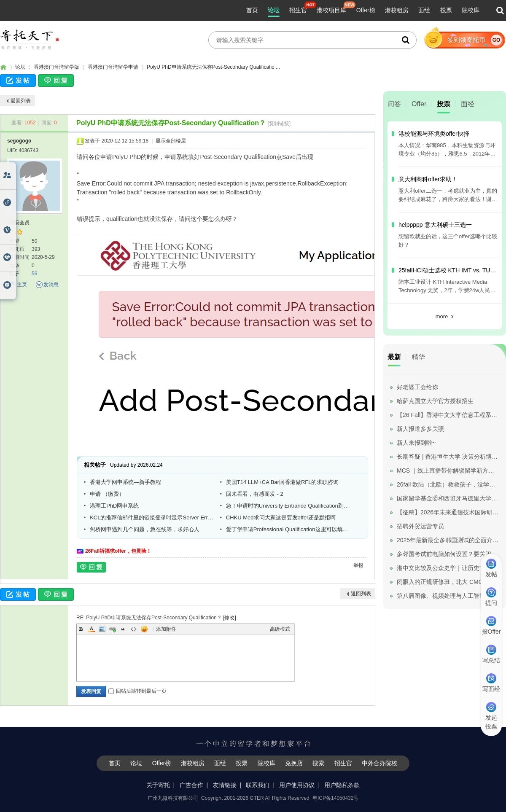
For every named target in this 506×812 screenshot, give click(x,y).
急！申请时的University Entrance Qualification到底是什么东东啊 (288, 506)
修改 (229, 618)
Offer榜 (366, 10)
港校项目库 (331, 10)
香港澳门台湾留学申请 (113, 67)
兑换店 (294, 763)
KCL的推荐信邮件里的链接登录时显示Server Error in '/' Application (152, 518)
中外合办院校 (379, 763)
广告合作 (191, 785)
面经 (424, 10)
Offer (419, 104)
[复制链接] (279, 124)
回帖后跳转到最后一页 (137, 691)
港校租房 (397, 10)
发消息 (51, 285)
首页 (252, 10)
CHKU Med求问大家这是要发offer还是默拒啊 (281, 518)
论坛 (274, 10)
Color (92, 629)
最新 (394, 357)
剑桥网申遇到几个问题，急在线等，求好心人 (145, 529)
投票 (446, 10)
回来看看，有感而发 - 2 (255, 494)
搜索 (318, 763)
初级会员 (19, 223)
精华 (418, 357)
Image (102, 629)
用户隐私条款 (342, 785)
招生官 (298, 10)
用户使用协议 (297, 785)
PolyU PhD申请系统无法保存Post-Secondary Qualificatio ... (213, 67)
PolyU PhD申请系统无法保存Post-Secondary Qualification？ (171, 123)
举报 (358, 565)
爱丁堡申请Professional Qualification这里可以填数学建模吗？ (288, 529)
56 (34, 274)
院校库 (471, 10)
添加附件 (166, 629)
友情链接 (225, 785)
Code (134, 629)
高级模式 (280, 629)
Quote (123, 629)
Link (113, 629)
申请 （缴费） (107, 494)
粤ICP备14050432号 (335, 798)
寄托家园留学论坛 (3, 67)
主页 (22, 285)
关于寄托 (158, 785)
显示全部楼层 (171, 141)
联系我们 (258, 785)
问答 (394, 104)
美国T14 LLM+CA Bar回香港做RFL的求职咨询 (283, 482)
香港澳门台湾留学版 (57, 67)
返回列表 (21, 101)
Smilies (144, 629)
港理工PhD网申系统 (114, 506)
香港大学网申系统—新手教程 (125, 482)
